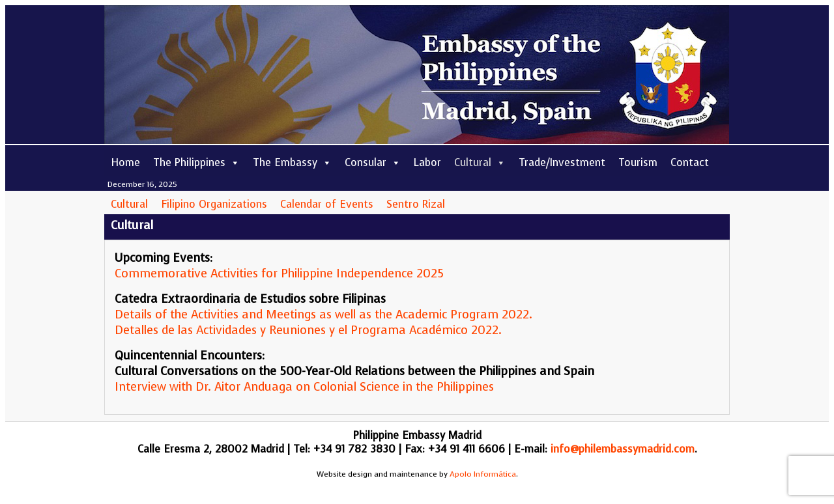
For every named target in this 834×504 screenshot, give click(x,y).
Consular (373, 162)
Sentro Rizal (416, 204)
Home (125, 162)
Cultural (480, 162)
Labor (427, 162)
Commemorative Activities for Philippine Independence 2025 (279, 273)
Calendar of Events (327, 204)
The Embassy (292, 162)
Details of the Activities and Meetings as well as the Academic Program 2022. (324, 315)
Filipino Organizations (214, 204)
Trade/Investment (562, 162)
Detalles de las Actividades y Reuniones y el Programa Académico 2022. (308, 330)
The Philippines (196, 162)
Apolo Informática (483, 474)
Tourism (638, 162)
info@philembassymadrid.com (623, 449)
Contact (690, 162)
